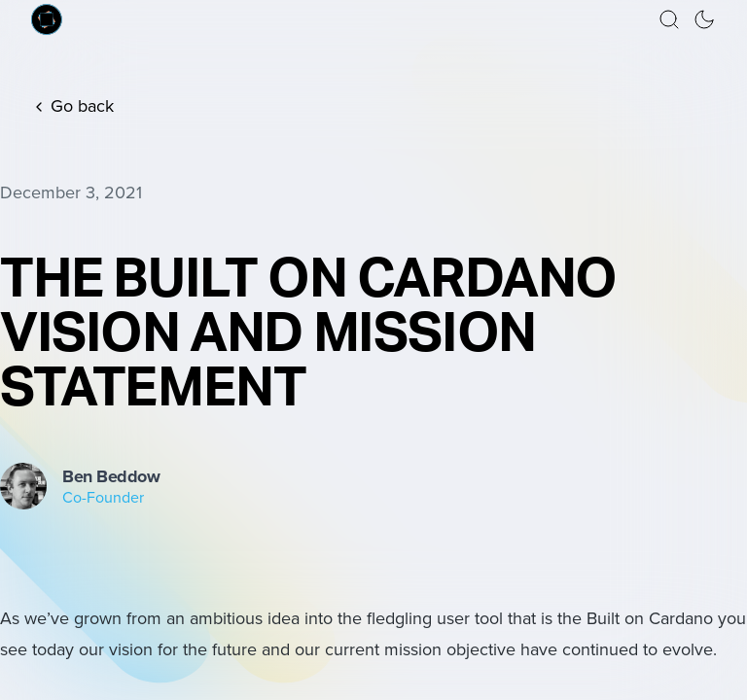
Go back (72, 106)
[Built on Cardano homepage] (47, 19)
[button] (669, 19)
